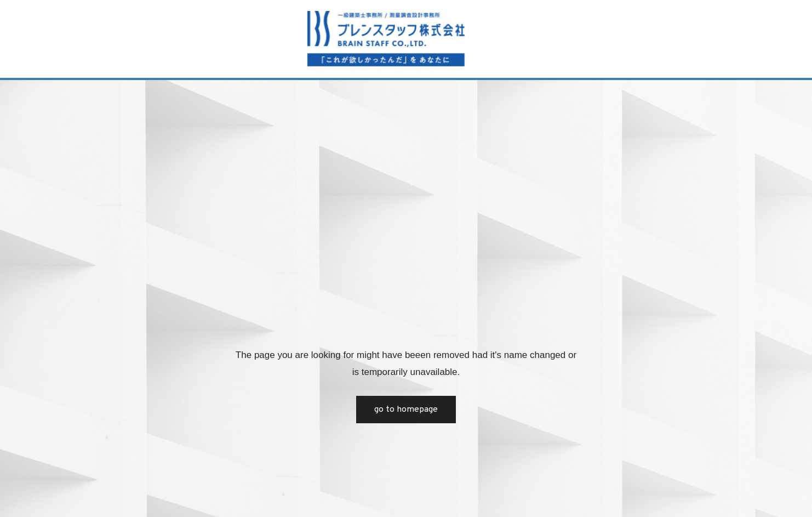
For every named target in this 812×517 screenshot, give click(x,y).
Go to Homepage (406, 410)
